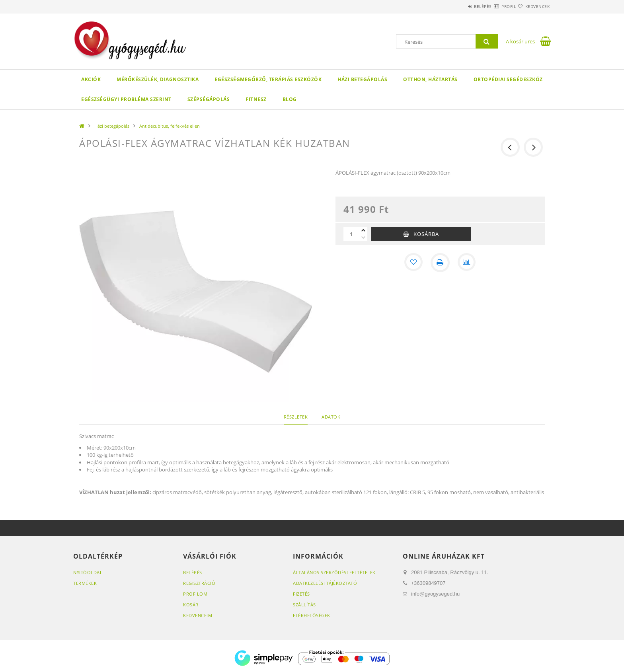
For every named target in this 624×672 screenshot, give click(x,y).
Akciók (91, 79)
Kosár (191, 605)
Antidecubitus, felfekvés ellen (170, 126)
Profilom (195, 594)
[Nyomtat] (440, 263)
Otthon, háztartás (430, 79)
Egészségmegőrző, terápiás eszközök (268, 79)
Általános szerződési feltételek (334, 572)
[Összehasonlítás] (467, 263)
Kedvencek (533, 6)
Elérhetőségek (312, 615)
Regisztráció (199, 583)
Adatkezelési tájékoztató (325, 583)
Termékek (85, 583)
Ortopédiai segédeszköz (508, 79)
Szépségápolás (209, 99)
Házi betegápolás (362, 79)
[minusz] (363, 238)
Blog (290, 99)
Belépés (459, 6)
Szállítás (304, 605)
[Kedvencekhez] (413, 263)
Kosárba (426, 234)
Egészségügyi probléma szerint (126, 99)
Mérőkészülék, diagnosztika (158, 79)
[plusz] (363, 230)
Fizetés (301, 594)
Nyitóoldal (88, 572)
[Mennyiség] (351, 234)
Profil (494, 6)
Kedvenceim (198, 615)
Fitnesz (256, 99)
